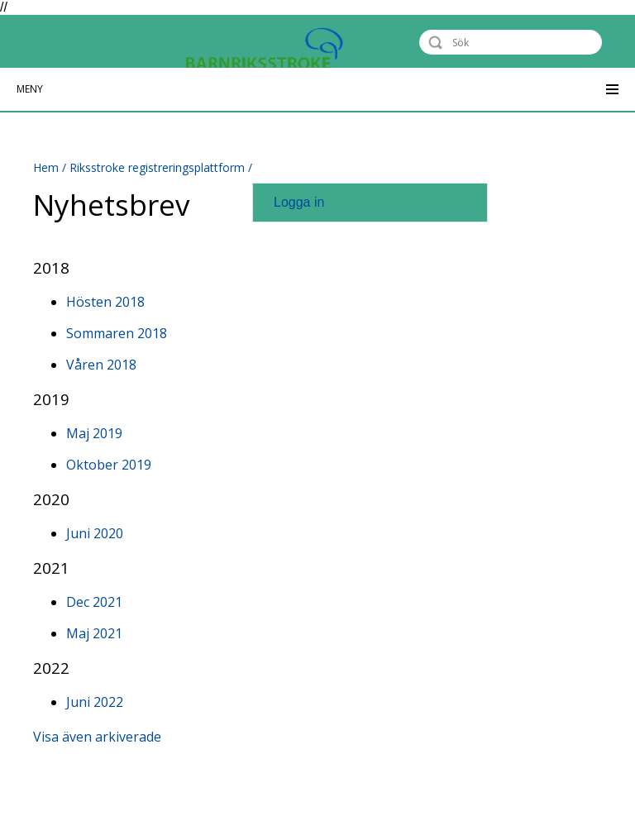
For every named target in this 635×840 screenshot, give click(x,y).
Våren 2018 (101, 365)
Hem (46, 167)
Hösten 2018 (105, 302)
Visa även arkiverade (97, 737)
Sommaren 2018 (117, 333)
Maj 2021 (94, 633)
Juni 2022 (95, 702)
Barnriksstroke (331, 54)
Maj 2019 (94, 433)
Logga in (299, 202)
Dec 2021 (94, 602)
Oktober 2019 (109, 465)
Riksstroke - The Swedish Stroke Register (113, 42)
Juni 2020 (95, 533)
